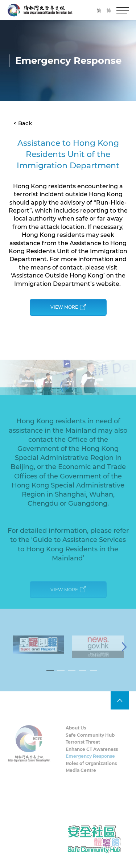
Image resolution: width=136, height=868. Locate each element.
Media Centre (81, 775)
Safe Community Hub (90, 740)
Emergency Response (90, 761)
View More (68, 307)
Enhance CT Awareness (92, 754)
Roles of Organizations (91, 768)
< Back (23, 123)
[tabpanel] (38, 649)
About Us (76, 733)
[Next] (124, 651)
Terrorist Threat (83, 747)
